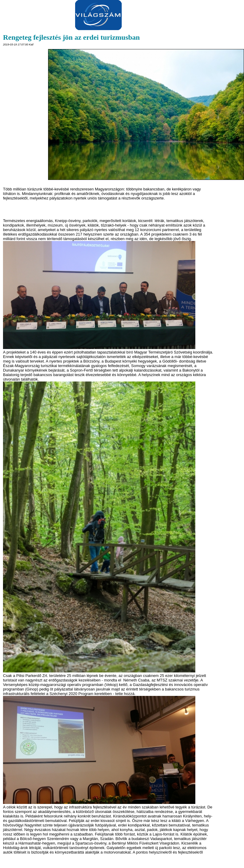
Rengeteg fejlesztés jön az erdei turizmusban (71, 37)
